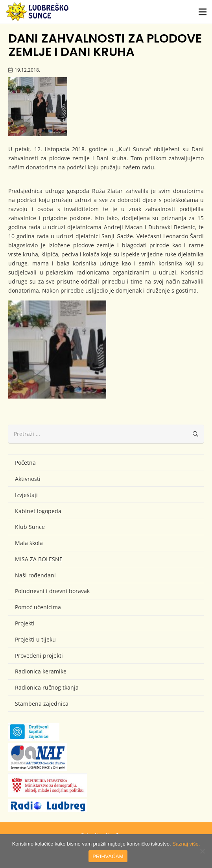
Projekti (25, 623)
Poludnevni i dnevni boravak (52, 591)
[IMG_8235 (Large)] (57, 350)
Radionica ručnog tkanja (47, 687)
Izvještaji (26, 495)
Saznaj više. (186, 844)
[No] (202, 851)
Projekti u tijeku (35, 639)
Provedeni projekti (39, 656)
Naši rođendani (35, 575)
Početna (25, 463)
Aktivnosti (28, 479)
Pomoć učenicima (38, 607)
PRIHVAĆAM (108, 856)
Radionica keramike (41, 671)
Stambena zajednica (42, 704)
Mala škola (29, 543)
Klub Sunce (30, 527)
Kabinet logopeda (38, 511)
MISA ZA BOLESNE (39, 559)
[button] (203, 12)
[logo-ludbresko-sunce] (37, 12)
